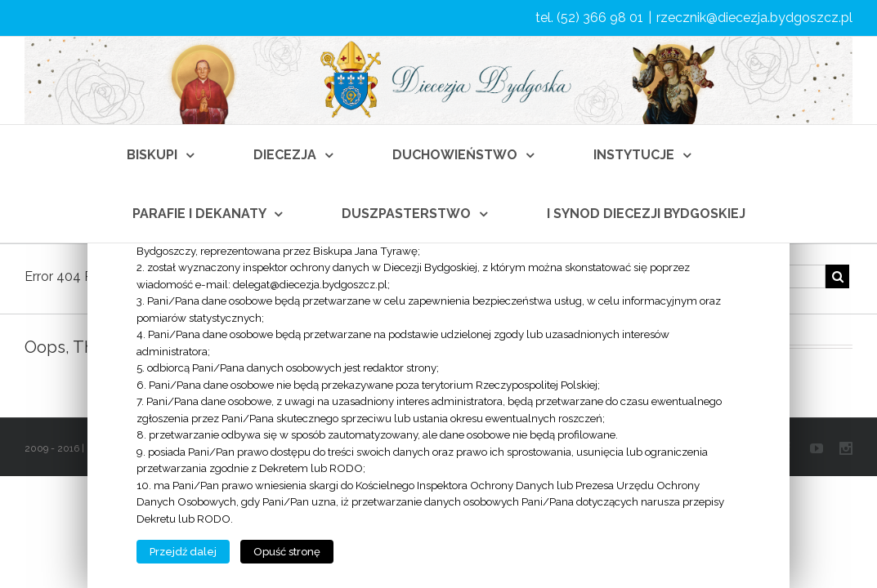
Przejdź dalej (183, 552)
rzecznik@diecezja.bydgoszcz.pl (754, 18)
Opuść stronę (287, 552)
